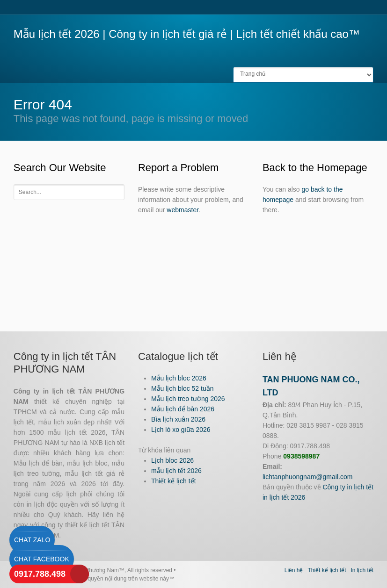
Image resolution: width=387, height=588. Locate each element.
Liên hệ (294, 570)
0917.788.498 (40, 574)
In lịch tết (362, 570)
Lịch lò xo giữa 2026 (181, 430)
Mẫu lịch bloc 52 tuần (183, 388)
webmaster (183, 210)
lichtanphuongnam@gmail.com (307, 477)
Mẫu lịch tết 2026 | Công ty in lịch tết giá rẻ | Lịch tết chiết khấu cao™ (187, 34)
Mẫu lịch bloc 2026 (179, 378)
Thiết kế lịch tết (174, 481)
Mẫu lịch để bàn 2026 (183, 409)
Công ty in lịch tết (348, 487)
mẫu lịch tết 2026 (176, 471)
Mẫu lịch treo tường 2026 (188, 399)
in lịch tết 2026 (284, 497)
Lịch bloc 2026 (172, 460)
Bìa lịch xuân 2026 (178, 419)
